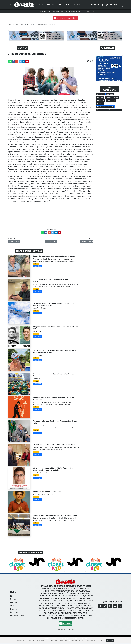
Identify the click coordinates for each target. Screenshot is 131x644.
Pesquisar (64, 5)
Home (14, 596)
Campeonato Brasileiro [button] (105, 107)
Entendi (110, 640)
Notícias (36, 264)
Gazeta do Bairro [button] (112, 97)
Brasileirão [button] (111, 100)
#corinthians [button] (102, 110)
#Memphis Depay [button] (115, 110)
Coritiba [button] (100, 97)
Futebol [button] (110, 94)
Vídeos (14, 609)
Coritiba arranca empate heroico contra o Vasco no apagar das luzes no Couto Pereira (67, 11)
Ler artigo (37, 266)
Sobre (13, 599)
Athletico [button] (101, 100)
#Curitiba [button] (100, 94)
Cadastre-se (81, 5)
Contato (14, 612)
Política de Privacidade (20, 616)
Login (95, 5)
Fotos (13, 606)
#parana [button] (100, 104)
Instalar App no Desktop (65, 18)
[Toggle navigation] (11, 5)
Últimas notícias (46, 5)
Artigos (14, 602)
